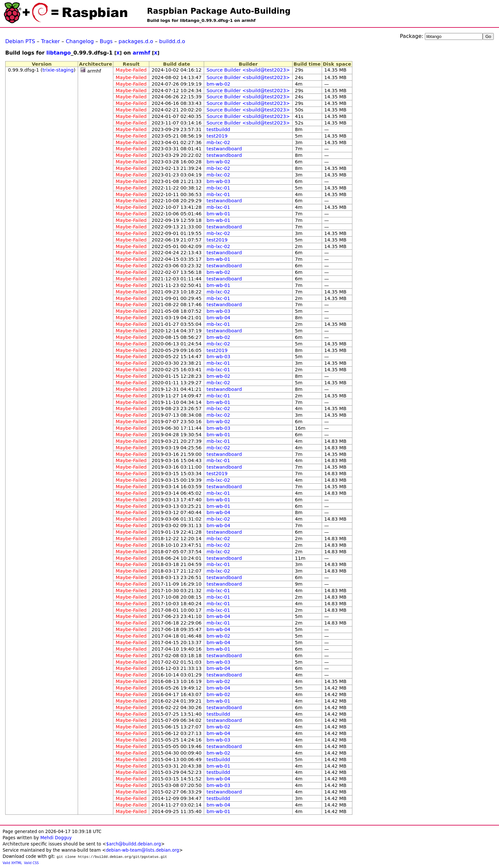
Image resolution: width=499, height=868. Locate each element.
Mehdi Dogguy (56, 838)
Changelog (80, 41)
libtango (59, 53)
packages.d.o (136, 41)
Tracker (51, 41)
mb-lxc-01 (218, 188)
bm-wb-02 (219, 84)
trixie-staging (58, 70)
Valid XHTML (12, 863)
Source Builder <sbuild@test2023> (248, 70)
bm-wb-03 (219, 181)
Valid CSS (32, 863)
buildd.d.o (172, 41)
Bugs (106, 41)
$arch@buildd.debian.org (134, 844)
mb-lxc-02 (218, 142)
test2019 (217, 136)
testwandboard (224, 149)
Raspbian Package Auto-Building (219, 11)
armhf (141, 53)
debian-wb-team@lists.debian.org (143, 850)
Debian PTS (20, 41)
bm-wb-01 (219, 214)
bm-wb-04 (219, 318)
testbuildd (218, 129)
